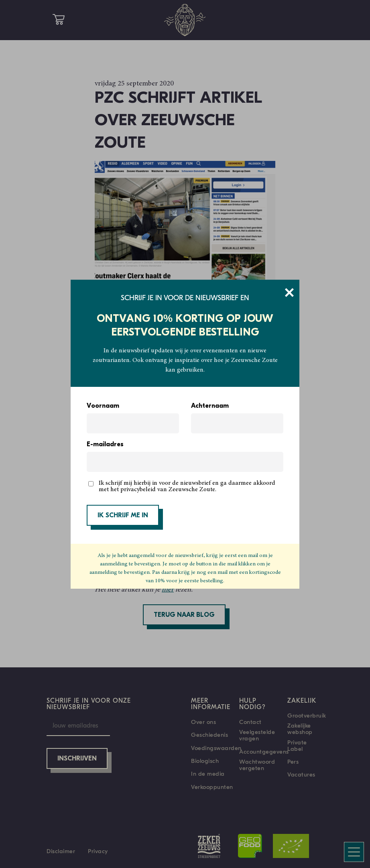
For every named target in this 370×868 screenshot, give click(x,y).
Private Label (297, 746)
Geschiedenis (209, 735)
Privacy (98, 851)
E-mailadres (105, 445)
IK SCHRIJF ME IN (123, 516)
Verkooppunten (212, 787)
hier (168, 590)
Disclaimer (61, 851)
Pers (293, 762)
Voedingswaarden (216, 748)
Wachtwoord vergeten (257, 765)
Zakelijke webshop (300, 729)
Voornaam (103, 406)
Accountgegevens (264, 752)
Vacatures (301, 774)
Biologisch (205, 761)
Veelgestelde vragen (257, 735)
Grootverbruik (307, 716)
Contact (250, 722)
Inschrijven (77, 759)
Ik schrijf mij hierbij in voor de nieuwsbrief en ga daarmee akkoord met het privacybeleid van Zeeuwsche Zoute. (187, 486)
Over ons (203, 722)
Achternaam (210, 406)
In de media (208, 774)
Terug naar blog (184, 615)
